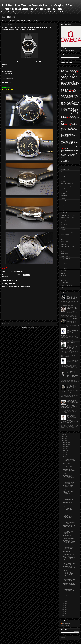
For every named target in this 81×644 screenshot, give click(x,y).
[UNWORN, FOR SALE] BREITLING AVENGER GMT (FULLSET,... (69, 585)
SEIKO (62, 266)
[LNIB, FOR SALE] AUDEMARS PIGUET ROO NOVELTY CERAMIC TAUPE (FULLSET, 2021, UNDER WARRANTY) (70, 388)
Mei (64, 456)
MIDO (62, 239)
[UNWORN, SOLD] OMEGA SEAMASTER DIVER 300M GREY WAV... (69, 574)
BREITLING (63, 191)
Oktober (65, 446)
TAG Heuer (63, 276)
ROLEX (62, 264)
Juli (64, 452)
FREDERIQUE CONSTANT (67, 215)
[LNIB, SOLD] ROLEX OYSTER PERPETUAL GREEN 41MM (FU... (69, 537)
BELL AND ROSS (65, 186)
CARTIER (63, 196)
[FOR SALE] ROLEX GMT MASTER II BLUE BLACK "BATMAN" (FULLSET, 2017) (73, 361)
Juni (64, 454)
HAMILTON (63, 225)
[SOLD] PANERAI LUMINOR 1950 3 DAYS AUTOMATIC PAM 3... (68, 510)
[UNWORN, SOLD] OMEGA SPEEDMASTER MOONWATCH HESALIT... (68, 517)
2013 (63, 616)
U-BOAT (62, 280)
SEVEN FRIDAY (64, 268)
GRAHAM (63, 220)
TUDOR (62, 278)
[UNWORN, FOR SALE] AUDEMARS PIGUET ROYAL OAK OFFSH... (69, 589)
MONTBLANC (64, 242)
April (65, 593)
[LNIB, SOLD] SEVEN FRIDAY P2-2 (72, 319)
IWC (62, 230)
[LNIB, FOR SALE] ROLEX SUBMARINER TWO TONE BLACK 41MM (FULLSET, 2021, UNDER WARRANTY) (72, 374)
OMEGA (62, 244)
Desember (66, 442)
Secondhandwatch (67, 623)
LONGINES (63, 237)
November (66, 444)
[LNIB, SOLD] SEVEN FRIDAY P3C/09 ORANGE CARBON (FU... (68, 487)
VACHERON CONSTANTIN (67, 285)
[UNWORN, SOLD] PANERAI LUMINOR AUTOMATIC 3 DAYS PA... (69, 504)
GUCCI (62, 222)
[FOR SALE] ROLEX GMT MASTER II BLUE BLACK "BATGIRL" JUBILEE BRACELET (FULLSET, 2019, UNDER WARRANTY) (70, 332)
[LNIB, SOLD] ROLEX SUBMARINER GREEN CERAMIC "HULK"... (69, 563)
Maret (65, 595)
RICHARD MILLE (65, 261)
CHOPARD (63, 201)
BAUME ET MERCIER (66, 184)
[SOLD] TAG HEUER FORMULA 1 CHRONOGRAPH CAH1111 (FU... (68, 493)
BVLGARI (63, 193)
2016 (63, 610)
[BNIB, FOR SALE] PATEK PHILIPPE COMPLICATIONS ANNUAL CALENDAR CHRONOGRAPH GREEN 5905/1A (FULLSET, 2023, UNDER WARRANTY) (69, 346)
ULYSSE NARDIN (65, 283)
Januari (65, 599)
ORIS (62, 251)
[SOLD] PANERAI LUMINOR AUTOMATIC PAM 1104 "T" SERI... (69, 522)
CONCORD (63, 203)
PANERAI (7, 277)
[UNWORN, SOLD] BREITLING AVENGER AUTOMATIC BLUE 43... (69, 471)
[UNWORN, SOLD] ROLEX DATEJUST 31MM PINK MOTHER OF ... (69, 499)
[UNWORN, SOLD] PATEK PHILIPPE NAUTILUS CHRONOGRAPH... (69, 527)
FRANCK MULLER (65, 213)
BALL (62, 181)
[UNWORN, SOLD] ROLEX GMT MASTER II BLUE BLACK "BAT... (69, 482)
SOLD (11, 277)
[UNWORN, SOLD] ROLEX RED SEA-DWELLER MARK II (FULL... (68, 548)
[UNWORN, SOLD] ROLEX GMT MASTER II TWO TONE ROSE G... (69, 542)
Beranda (30, 324)
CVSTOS (63, 208)
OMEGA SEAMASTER (66, 247)
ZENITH (62, 288)
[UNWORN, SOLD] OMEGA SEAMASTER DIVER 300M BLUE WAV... (69, 568)
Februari (65, 597)
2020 (63, 602)
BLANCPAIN (63, 189)
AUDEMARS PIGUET (65, 174)
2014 (63, 614)
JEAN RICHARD (64, 234)
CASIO (62, 198)
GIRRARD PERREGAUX (66, 218)
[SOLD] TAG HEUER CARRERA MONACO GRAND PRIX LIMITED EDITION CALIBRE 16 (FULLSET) (72, 298)
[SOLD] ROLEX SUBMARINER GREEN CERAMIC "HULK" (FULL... (69, 558)
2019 (63, 604)
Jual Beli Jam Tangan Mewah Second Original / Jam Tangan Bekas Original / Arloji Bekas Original (37, 7)
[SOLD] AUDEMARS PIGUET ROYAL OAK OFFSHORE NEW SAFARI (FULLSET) (72, 309)
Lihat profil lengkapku (65, 625)
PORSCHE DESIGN (65, 259)
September (66, 448)
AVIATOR (63, 176)
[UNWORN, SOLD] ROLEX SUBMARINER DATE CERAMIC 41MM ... (69, 460)
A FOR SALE (64, 169)
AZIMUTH (63, 179)
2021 (63, 440)
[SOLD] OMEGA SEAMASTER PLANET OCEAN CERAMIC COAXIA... (69, 466)
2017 (63, 608)
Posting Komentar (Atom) (32, 328)
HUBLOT (63, 227)
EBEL (62, 210)
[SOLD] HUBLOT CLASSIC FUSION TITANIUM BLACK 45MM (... (68, 532)
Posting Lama (52, 324)
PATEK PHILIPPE (65, 256)
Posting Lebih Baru (7, 324)
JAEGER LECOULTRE (66, 232)
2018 (63, 606)
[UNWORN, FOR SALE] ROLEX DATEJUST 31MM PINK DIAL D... (69, 553)
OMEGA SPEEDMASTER (66, 249)
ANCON (62, 172)
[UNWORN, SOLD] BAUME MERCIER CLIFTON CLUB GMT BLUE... (69, 477)
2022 (63, 438)
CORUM (62, 206)
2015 (63, 612)
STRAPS (63, 273)
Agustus (65, 450)
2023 (63, 436)
